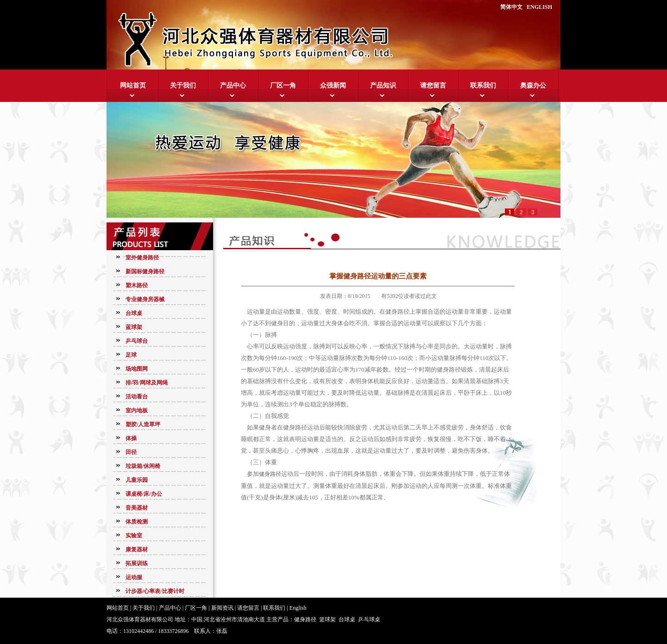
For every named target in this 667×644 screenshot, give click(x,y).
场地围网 (137, 369)
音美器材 (137, 508)
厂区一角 (283, 85)
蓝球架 (134, 327)
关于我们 (183, 85)
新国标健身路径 (145, 271)
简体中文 (511, 7)
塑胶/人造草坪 (143, 424)
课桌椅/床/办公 (144, 494)
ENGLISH (539, 7)
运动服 (134, 577)
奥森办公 (533, 85)
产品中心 (233, 85)
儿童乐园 (137, 480)
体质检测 (137, 522)
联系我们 (483, 85)
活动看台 (137, 397)
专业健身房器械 (145, 299)
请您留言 (433, 85)
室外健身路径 (142, 258)
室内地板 (137, 410)
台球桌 (134, 313)
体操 (131, 438)
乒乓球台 (137, 341)
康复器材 (137, 549)
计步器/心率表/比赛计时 (155, 591)
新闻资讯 (222, 608)
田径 (131, 452)
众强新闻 (333, 85)
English (298, 608)
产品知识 (383, 85)
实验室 (134, 536)
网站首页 (133, 85)
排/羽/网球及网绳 (147, 383)
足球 (131, 355)
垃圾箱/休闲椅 (143, 466)
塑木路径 (137, 285)
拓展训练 (137, 563)
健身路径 (270, 474)
